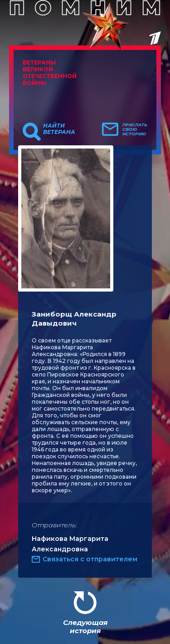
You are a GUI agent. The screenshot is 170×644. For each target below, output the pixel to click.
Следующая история (85, 627)
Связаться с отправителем (90, 559)
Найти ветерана (59, 129)
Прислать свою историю (135, 129)
